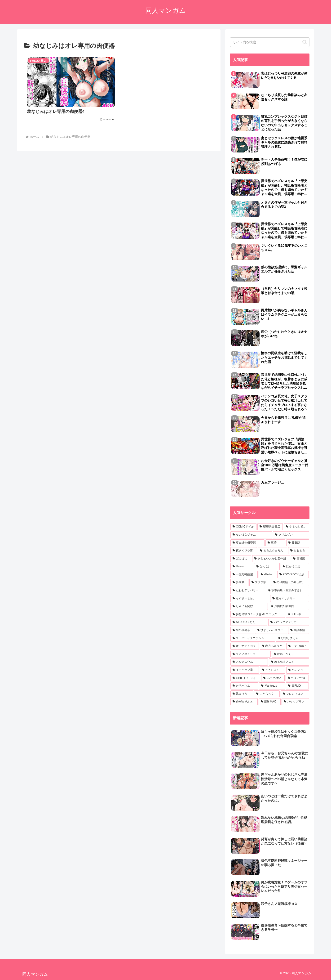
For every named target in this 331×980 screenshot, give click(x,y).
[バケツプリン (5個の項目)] (295, 702)
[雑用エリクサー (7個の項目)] (290, 599)
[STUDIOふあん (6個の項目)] (249, 622)
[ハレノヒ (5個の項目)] (298, 670)
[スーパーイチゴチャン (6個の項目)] (253, 638)
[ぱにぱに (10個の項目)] (241, 559)
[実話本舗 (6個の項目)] (299, 630)
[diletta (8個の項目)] (267, 575)
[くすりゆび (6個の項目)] (298, 646)
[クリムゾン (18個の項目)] (291, 535)
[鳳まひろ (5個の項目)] (242, 694)
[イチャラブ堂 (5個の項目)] (245, 670)
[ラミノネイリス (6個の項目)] (251, 654)
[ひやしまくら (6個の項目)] (292, 638)
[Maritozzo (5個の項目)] (272, 686)
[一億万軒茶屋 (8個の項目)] (244, 575)
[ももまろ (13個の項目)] (299, 551)
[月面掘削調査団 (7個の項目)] (289, 606)
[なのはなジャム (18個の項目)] (251, 535)
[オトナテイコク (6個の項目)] (245, 646)
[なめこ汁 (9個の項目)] (267, 567)
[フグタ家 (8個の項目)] (260, 582)
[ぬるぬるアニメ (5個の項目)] (289, 662)
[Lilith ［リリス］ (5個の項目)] (245, 678)
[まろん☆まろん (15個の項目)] (273, 551)
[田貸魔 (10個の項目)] (300, 559)
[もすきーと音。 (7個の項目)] (250, 599)
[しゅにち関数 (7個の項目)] (249, 606)
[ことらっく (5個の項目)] (267, 694)
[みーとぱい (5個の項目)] (273, 678)
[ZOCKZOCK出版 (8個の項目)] (293, 575)
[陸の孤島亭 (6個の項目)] (242, 630)
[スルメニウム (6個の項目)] (249, 662)
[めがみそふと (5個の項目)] (244, 702)
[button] (305, 42)
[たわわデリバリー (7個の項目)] (248, 591)
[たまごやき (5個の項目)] (297, 678)
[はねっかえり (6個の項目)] (290, 654)
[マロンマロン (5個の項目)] (295, 694)
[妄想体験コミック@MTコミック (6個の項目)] (258, 614)
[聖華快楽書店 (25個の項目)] (270, 527)
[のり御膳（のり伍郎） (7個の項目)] (290, 582)
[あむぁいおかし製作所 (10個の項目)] (271, 559)
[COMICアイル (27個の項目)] (244, 527)
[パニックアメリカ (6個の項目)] (289, 622)
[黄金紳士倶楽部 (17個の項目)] (247, 543)
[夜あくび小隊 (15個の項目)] (244, 551)
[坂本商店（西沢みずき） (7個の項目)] (287, 591)
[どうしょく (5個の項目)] (273, 670)
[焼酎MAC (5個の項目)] (270, 702)
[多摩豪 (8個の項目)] (239, 582)
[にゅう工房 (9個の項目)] (295, 567)
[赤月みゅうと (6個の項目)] (273, 646)
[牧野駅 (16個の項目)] (298, 543)
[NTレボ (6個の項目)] (297, 614)
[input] (270, 42)
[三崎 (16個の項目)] (275, 543)
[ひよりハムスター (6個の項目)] (271, 630)
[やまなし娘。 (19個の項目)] (296, 527)
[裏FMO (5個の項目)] (297, 686)
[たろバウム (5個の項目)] (244, 686)
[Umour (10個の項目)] (242, 567)
